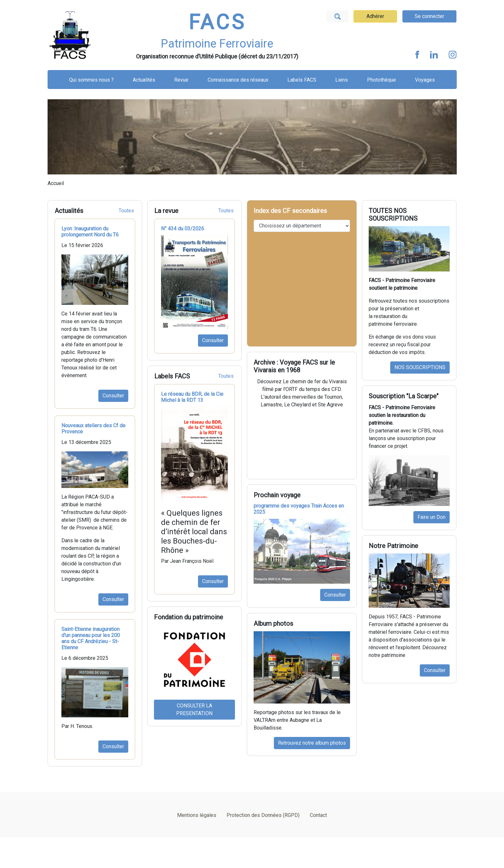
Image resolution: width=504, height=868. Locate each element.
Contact (318, 815)
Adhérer (375, 16)
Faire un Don (432, 517)
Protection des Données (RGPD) (263, 815)
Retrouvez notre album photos (312, 743)
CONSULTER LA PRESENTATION (194, 709)
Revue (181, 80)
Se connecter (429, 16)
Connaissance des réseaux (238, 80)
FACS (217, 22)
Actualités (144, 80)
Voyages (425, 80)
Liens (342, 80)
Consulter (113, 396)
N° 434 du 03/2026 (183, 229)
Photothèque (382, 80)
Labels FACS (302, 80)
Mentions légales (197, 815)
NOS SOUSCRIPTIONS (420, 367)
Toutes (126, 211)
